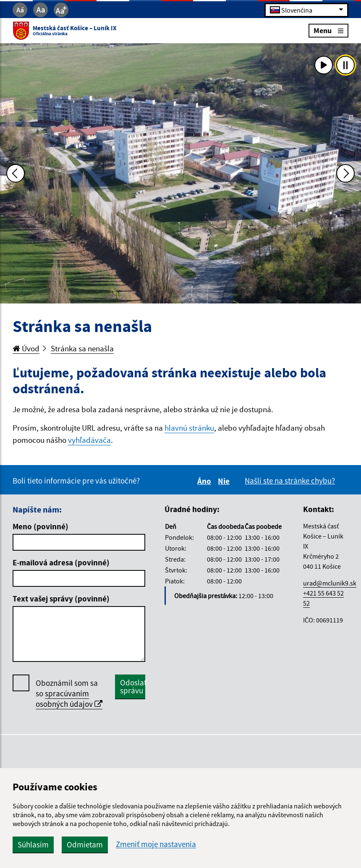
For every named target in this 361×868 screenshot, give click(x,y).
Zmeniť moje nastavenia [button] (156, 844)
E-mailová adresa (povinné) (61, 562)
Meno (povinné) (41, 526)
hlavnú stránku (189, 428)
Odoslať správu (132, 686)
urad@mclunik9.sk (330, 583)
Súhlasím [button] (33, 844)
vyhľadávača (89, 440)
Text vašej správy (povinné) (61, 599)
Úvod (26, 348)
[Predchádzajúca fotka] (16, 173)
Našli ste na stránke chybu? (290, 481)
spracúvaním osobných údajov (69, 699)
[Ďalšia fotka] (345, 173)
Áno (205, 481)
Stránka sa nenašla (82, 348)
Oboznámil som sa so (69, 694)
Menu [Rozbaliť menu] (328, 30)
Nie (225, 481)
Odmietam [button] (85, 844)
